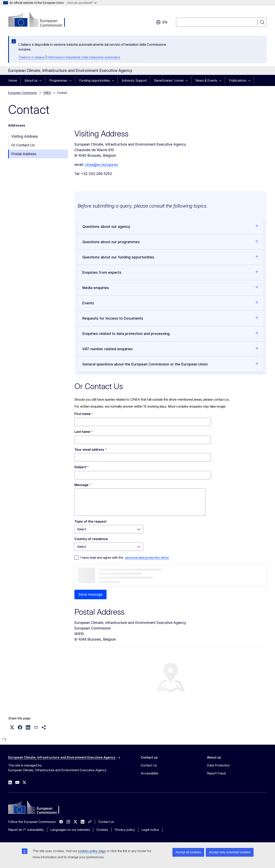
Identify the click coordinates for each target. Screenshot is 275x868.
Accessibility (150, 773)
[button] (12, 727)
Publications (238, 80)
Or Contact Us (23, 145)
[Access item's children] (42, 80)
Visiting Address (25, 136)
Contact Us (149, 765)
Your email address (89, 449)
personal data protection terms (147, 558)
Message (81, 485)
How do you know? (82, 3)
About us (31, 80)
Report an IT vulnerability (26, 830)
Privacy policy (125, 830)
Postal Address (24, 154)
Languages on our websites (70, 830)
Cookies (102, 830)
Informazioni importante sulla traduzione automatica (84, 57)
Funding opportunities (95, 80)
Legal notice (150, 830)
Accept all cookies (188, 852)
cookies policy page (92, 851)
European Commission (23, 93)
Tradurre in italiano (32, 57)
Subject (80, 467)
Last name (82, 432)
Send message (90, 594)
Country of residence (91, 539)
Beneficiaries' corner (169, 80)
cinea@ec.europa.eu (101, 165)
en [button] (162, 22)
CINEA (47, 93)
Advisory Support (134, 80)
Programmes (58, 80)
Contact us (106, 822)
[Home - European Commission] (40, 20)
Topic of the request (90, 521)
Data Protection (218, 765)
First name (83, 414)
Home (13, 80)
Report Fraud (216, 773)
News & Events (206, 80)
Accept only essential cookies (230, 852)
